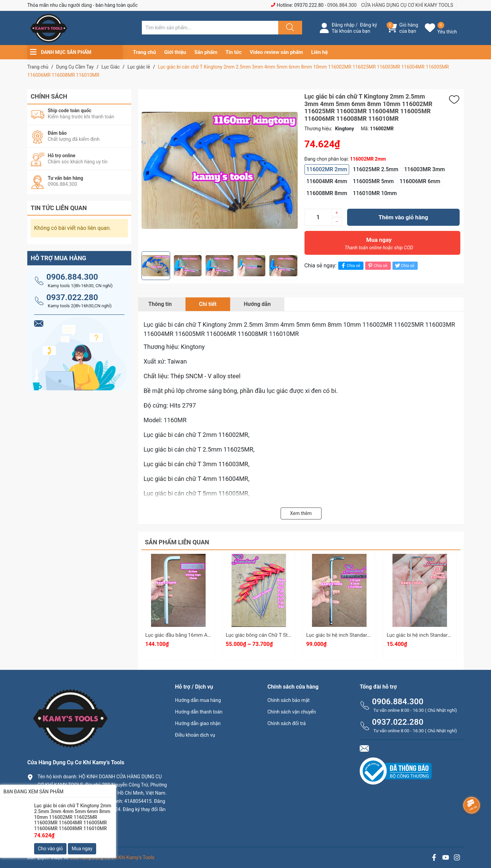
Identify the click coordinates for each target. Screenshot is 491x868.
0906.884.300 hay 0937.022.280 (77, 829)
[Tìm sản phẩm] (210, 28)
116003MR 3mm (425, 169)
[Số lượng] (318, 217)
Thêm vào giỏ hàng (403, 217)
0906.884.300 (342, 5)
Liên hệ (320, 52)
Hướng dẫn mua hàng (198, 700)
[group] (220, 170)
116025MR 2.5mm (376, 169)
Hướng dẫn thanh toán (199, 712)
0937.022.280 (72, 297)
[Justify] (289, 28)
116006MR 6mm (420, 181)
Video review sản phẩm (277, 52)
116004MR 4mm (327, 181)
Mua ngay (379, 245)
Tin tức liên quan (59, 208)
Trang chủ (144, 52)
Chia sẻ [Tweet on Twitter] (404, 266)
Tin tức (233, 52)
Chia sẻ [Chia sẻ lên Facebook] (350, 266)
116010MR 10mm (375, 193)
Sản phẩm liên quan (177, 542)
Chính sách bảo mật (288, 700)
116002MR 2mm (327, 169)
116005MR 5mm (373, 181)
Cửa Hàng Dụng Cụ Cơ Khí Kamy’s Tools (112, 857)
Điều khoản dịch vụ (195, 735)
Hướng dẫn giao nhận (198, 723)
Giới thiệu (175, 52)
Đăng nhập (343, 25)
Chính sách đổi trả (286, 723)
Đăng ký (369, 25)
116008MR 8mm (327, 193)
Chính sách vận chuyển (292, 712)
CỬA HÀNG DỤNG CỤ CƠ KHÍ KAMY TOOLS (407, 5)
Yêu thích (447, 32)
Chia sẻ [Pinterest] (377, 266)
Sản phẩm (206, 52)
